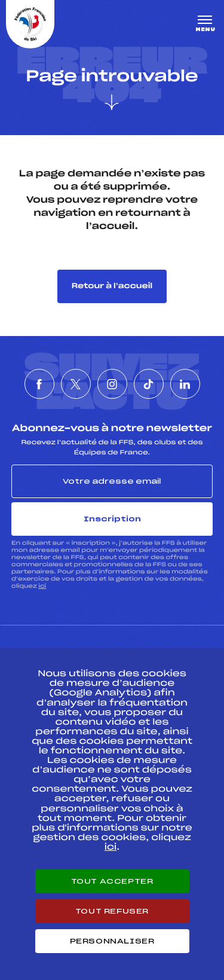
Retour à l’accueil (112, 286)
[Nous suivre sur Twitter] (76, 384)
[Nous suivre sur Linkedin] (185, 384)
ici (42, 586)
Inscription (112, 519)
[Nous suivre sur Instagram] (112, 384)
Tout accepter (112, 881)
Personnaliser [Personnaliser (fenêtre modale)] (112, 941)
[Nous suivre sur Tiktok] (149, 384)
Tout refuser (112, 911)
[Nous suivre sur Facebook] (39, 384)
